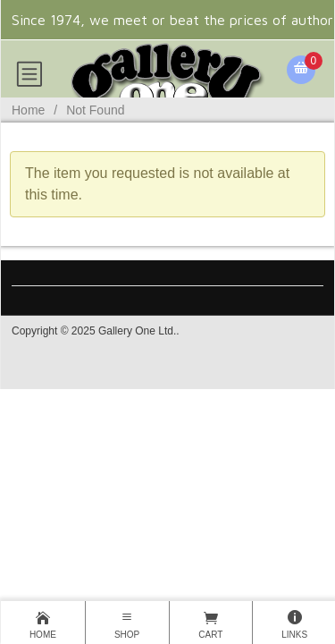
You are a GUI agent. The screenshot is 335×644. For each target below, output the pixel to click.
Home (28, 110)
